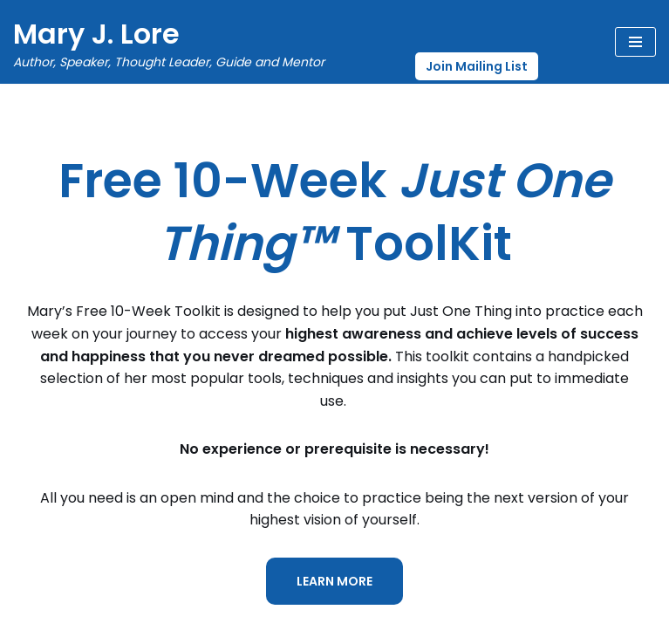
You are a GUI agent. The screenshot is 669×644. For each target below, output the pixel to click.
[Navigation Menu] (635, 42)
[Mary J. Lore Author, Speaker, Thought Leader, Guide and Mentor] (169, 42)
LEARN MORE (334, 581)
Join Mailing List (477, 66)
